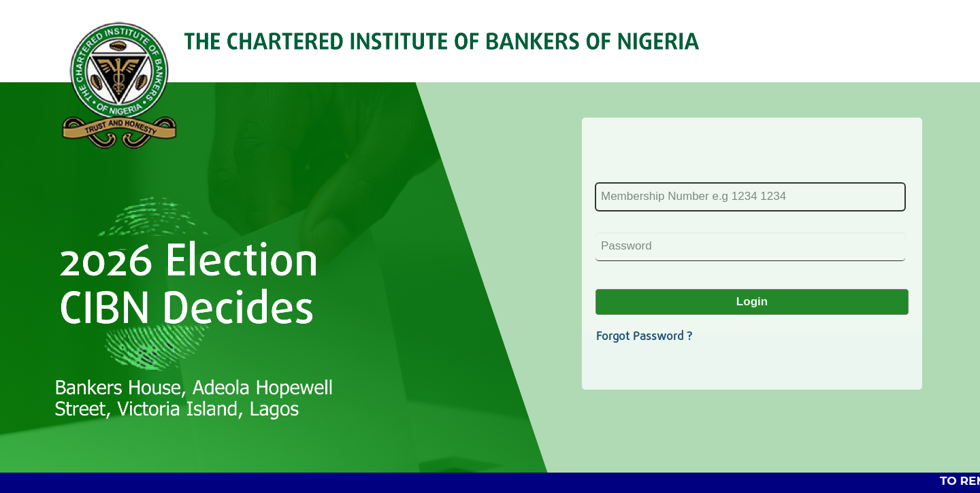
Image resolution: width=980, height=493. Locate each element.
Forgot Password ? (644, 337)
